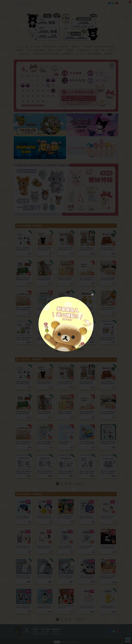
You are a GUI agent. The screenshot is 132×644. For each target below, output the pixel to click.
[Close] (92, 294)
